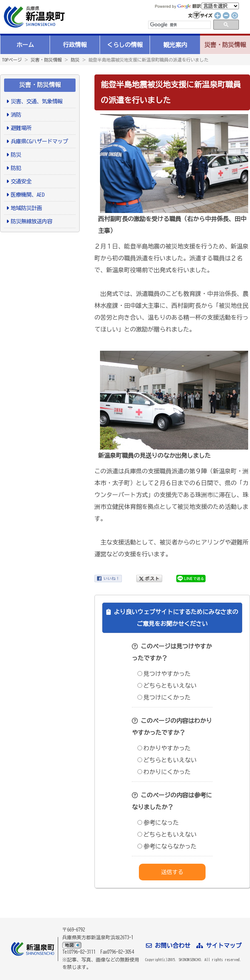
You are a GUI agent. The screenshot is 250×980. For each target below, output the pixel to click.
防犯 (16, 168)
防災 (75, 60)
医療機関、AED (28, 195)
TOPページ (12, 60)
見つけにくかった (164, 697)
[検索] (179, 25)
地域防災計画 (26, 208)
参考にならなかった (167, 846)
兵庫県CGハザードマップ (39, 141)
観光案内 (175, 45)
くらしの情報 (125, 45)
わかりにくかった (164, 772)
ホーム (25, 45)
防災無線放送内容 (31, 221)
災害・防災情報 (225, 45)
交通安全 (21, 181)
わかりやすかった (164, 748)
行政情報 (75, 45)
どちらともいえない (167, 686)
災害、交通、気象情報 (37, 101)
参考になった (158, 823)
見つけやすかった (164, 674)
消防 (16, 115)
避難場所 (21, 128)
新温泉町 (33, 17)
